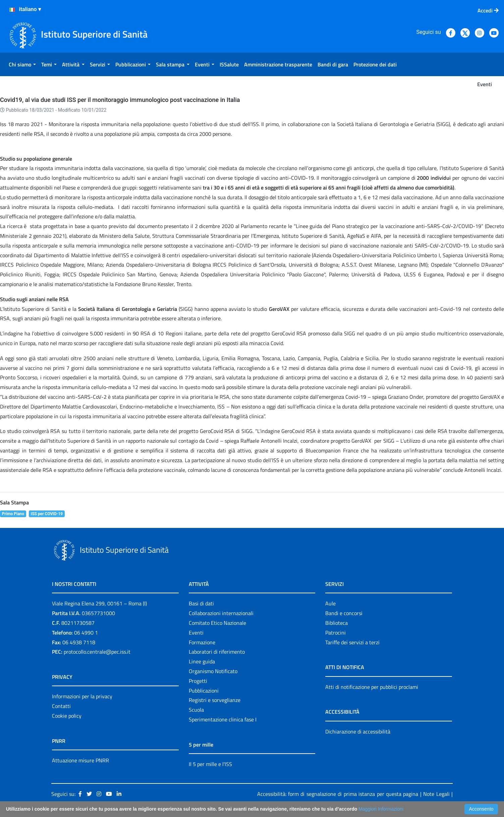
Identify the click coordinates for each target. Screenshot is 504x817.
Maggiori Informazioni (381, 809)
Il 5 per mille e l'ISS (210, 764)
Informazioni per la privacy (82, 696)
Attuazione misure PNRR (80, 760)
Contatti (61, 706)
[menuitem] (22, 64)
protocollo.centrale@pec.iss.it (97, 652)
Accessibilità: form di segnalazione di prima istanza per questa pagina (338, 794)
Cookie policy (67, 716)
